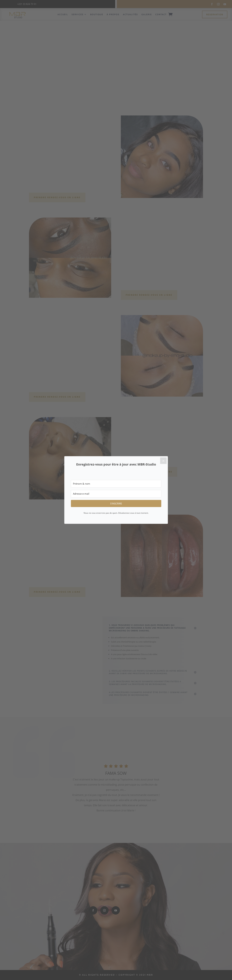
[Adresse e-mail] (116, 494)
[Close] (163, 461)
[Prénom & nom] (116, 484)
